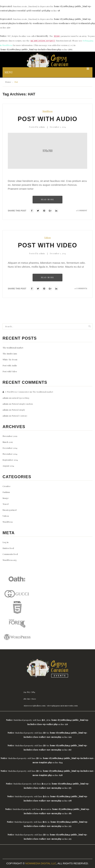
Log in (6, 542)
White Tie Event (10, 359)
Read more (48, 200)
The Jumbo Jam (10, 354)
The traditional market (13, 348)
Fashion (6, 492)
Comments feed (10, 554)
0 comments (81, 288)
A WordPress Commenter (17, 392)
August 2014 (8, 466)
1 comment (82, 211)
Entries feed (8, 548)
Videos (47, 237)
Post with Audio (47, 119)
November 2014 (10, 454)
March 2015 (8, 442)
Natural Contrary (20, 416)
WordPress (47, 111)
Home (8, 82)
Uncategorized (9, 510)
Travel (6, 504)
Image (6, 498)
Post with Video (47, 245)
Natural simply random (22, 404)
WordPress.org (10, 560)
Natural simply (18, 410)
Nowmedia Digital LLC (41, 863)
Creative (7, 486)
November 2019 (10, 436)
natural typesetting (21, 398)
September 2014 (10, 460)
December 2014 (10, 448)
